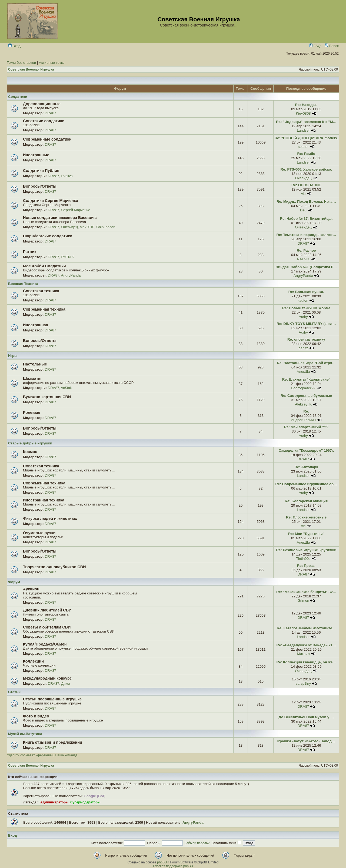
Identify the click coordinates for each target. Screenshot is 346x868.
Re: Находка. (306, 105)
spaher (303, 147)
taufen (303, 300)
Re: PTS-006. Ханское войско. (306, 169)
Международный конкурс (47, 678)
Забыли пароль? (197, 843)
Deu (303, 210)
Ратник (30, 252)
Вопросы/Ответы (40, 186)
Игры (13, 356)
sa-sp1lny (303, 684)
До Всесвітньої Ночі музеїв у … (306, 717)
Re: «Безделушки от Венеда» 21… (306, 645)
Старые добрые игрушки (30, 443)
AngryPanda (71, 275)
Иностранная (36, 325)
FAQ (315, 46)
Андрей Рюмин (303, 420)
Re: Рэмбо (306, 154)
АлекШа (303, 372)
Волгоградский (303, 388)
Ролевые (32, 413)
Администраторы (54, 802)
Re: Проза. (306, 566)
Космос (30, 452)
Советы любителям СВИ (47, 627)
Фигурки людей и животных (50, 518)
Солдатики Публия (41, 171)
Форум (14, 582)
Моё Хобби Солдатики (44, 266)
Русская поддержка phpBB (173, 866)
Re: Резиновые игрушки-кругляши (306, 550)
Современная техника (44, 309)
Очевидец (303, 178)
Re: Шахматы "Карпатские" (306, 379)
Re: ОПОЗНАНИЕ (306, 185)
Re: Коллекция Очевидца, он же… (306, 662)
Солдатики (18, 97)
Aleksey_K (303, 404)
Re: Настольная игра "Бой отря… (306, 363)
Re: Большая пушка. (306, 292)
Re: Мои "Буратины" (306, 534)
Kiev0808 (303, 113)
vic (303, 194)
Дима (66, 684)
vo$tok (67, 388)
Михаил (303, 654)
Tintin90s (303, 559)
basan (111, 227)
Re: (306, 411)
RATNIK (68, 257)
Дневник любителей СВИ (47, 610)
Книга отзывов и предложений (53, 742)
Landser (303, 130)
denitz (303, 348)
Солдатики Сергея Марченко (51, 201)
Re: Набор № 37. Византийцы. (306, 219)
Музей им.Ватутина (25, 734)
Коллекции (33, 661)
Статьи (14, 692)
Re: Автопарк (306, 467)
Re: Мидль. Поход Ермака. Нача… (306, 202)
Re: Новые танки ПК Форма (306, 308)
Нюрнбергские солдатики (48, 236)
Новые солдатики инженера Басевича (60, 218)
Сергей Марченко (76, 210)
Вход (15, 46)
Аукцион (31, 589)
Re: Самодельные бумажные (306, 396)
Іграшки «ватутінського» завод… (306, 741)
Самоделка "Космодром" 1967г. (306, 450)
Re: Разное (306, 250)
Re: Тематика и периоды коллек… (306, 235)
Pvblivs (67, 176)
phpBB (162, 862)
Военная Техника (23, 284)
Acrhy (303, 317)
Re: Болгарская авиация (306, 501)
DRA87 (50, 113)
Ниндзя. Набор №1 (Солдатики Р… (306, 267)
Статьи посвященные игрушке (52, 699)
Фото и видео (36, 716)
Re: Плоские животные (306, 517)
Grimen (303, 601)
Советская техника (41, 291)
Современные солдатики (47, 139)
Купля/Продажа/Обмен (45, 644)
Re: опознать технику (306, 339)
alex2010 (87, 227)
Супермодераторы (85, 802)
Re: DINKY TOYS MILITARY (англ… (306, 324)
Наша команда (66, 755)
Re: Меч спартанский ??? (306, 427)
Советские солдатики (44, 121)
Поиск (332, 46)
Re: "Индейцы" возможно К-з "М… (306, 122)
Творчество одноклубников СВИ (54, 567)
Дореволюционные (42, 104)
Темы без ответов (21, 63)
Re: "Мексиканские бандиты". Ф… (306, 592)
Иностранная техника (44, 500)
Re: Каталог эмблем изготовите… (306, 628)
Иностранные (36, 155)
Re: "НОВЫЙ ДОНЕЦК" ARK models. (306, 138)
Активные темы (52, 63)
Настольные (35, 364)
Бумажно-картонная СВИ (47, 397)
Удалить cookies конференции (30, 755)
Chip (100, 227)
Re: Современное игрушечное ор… (306, 484)
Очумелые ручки (39, 533)
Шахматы (32, 378)
